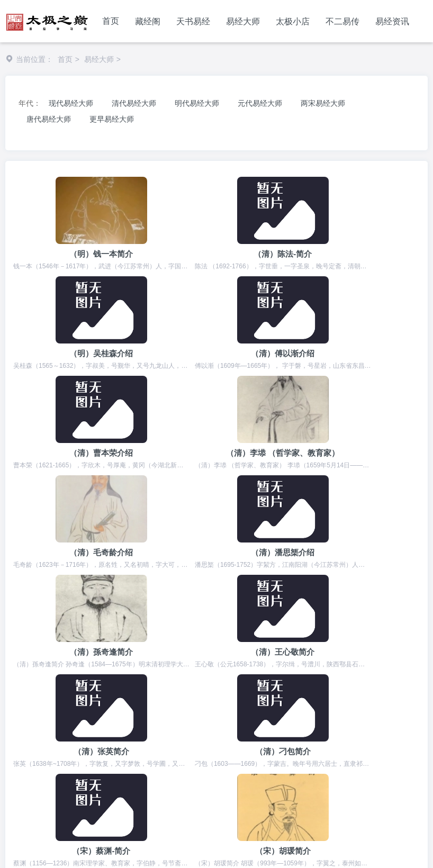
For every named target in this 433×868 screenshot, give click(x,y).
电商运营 (90, 791)
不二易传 (342, 21)
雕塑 (368, 791)
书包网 (268, 781)
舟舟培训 (333, 791)
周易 (18, 770)
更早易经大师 (112, 119)
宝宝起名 (123, 770)
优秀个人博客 (68, 801)
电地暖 (338, 781)
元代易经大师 (260, 103)
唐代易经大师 (49, 119)
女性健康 (211, 791)
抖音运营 (167, 801)
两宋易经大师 (323, 103)
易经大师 (243, 21)
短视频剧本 (176, 781)
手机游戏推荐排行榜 (272, 791)
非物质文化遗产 (260, 770)
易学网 (22, 801)
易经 (46, 770)
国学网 (134, 781)
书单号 (99, 781)
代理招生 (80, 770)
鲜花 (125, 791)
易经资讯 (392, 21)
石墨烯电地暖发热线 (228, 801)
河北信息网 (169, 770)
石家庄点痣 (360, 770)
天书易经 (193, 21)
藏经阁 (148, 21)
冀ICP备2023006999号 (165, 848)
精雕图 (211, 770)
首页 (111, 21)
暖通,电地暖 (165, 791)
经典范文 (314, 770)
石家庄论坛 (225, 781)
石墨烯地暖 (380, 781)
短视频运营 (121, 801)
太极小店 (293, 21)
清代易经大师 (134, 103)
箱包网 (303, 781)
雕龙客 (399, 791)
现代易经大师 (71, 103)
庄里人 (64, 781)
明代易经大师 (197, 103)
